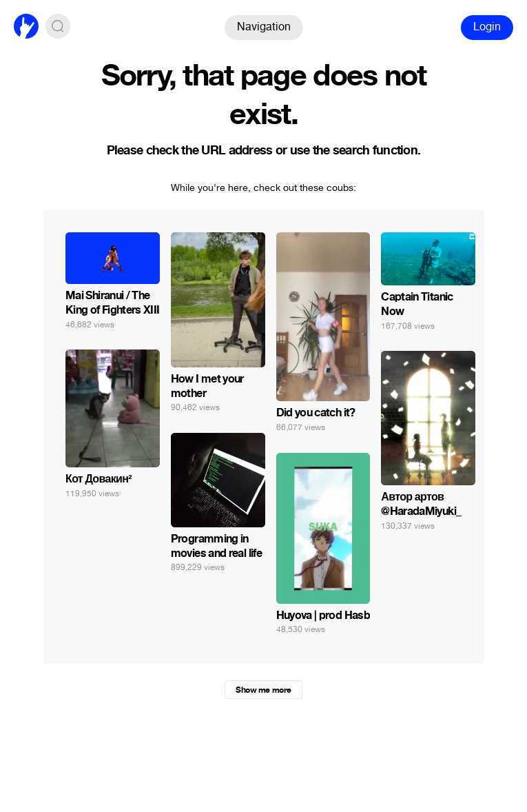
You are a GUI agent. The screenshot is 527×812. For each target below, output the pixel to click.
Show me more (263, 690)
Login (487, 27)
